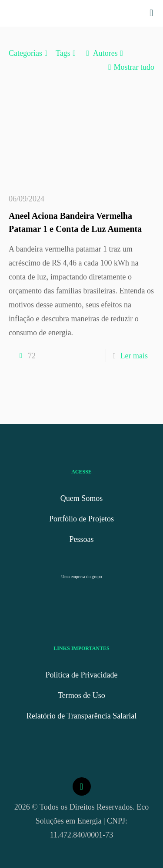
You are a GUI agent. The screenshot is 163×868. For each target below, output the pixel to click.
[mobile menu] (151, 13)
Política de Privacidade (82, 675)
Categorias (29, 53)
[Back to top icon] (82, 786)
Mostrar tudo (130, 67)
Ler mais (134, 356)
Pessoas (81, 539)
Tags (67, 53)
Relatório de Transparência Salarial (81, 716)
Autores (105, 53)
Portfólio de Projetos (81, 519)
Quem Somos (82, 498)
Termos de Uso (81, 695)
